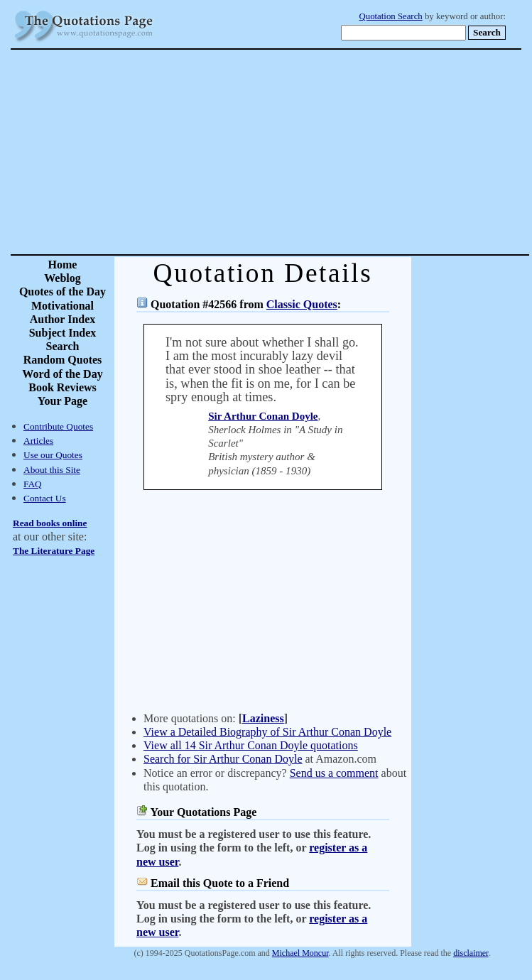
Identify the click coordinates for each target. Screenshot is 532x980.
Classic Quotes (302, 304)
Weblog (63, 278)
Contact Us (45, 498)
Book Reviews (63, 387)
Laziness (263, 718)
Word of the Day (62, 374)
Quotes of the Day (63, 292)
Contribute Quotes (58, 426)
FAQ (33, 484)
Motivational (63, 306)
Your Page (63, 401)
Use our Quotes (53, 455)
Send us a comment (334, 773)
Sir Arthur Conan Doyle (263, 416)
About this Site (52, 470)
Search (63, 346)
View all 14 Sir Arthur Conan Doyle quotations (251, 745)
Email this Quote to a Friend (220, 883)
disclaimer (471, 953)
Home (63, 265)
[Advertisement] (316, 152)
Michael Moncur (300, 953)
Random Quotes (63, 360)
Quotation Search (391, 16)
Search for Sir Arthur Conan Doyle (223, 759)
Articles (38, 441)
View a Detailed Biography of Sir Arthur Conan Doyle (267, 732)
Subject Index (63, 333)
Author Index (63, 319)
